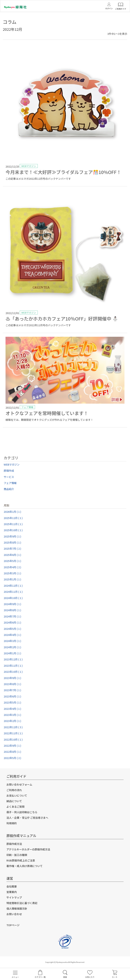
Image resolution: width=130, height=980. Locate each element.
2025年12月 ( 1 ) (13, 518)
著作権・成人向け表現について (24, 866)
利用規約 (12, 823)
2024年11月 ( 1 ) (13, 592)
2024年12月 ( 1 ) (13, 586)
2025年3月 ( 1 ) (12, 573)
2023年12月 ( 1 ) (13, 659)
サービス (9, 477)
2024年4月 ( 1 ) (12, 635)
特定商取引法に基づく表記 (22, 903)
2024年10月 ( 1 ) (13, 598)
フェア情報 (10, 483)
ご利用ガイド (16, 776)
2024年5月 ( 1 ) (12, 629)
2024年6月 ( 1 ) (12, 622)
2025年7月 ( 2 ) (12, 549)
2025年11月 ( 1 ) (13, 524)
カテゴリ (11, 458)
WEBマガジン (12, 464)
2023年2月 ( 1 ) (12, 721)
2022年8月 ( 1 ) (12, 752)
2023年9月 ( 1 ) (12, 678)
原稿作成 (9, 471)
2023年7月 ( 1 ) (12, 690)
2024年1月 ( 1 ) (12, 653)
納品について (14, 801)
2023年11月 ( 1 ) (13, 666)
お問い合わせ (14, 914)
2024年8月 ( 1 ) (12, 610)
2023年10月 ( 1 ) (13, 672)
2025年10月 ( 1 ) (13, 530)
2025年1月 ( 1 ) (12, 579)
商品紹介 (9, 489)
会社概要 (12, 886)
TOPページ (13, 925)
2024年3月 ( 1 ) (12, 641)
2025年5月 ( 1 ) (12, 561)
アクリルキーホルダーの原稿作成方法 (28, 849)
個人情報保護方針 (17, 908)
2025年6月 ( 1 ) (12, 555)
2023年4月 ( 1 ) (12, 709)
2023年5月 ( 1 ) (12, 702)
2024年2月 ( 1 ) (12, 647)
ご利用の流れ (14, 790)
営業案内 (12, 892)
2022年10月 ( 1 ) (13, 739)
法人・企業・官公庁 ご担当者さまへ (27, 818)
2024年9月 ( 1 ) (12, 604)
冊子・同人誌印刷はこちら (22, 812)
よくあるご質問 (15, 807)
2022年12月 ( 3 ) (13, 727)
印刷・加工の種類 (17, 855)
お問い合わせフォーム (19, 784)
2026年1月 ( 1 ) (12, 512)
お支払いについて (17, 796)
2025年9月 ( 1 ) (12, 536)
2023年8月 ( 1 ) (12, 684)
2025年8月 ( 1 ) (12, 542)
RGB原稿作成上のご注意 (21, 860)
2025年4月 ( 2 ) (12, 567)
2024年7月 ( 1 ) (12, 616)
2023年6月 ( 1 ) (12, 696)
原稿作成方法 (14, 844)
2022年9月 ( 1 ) (12, 746)
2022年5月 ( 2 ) (12, 758)
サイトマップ (14, 897)
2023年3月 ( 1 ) (12, 715)
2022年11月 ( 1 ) (13, 733)
